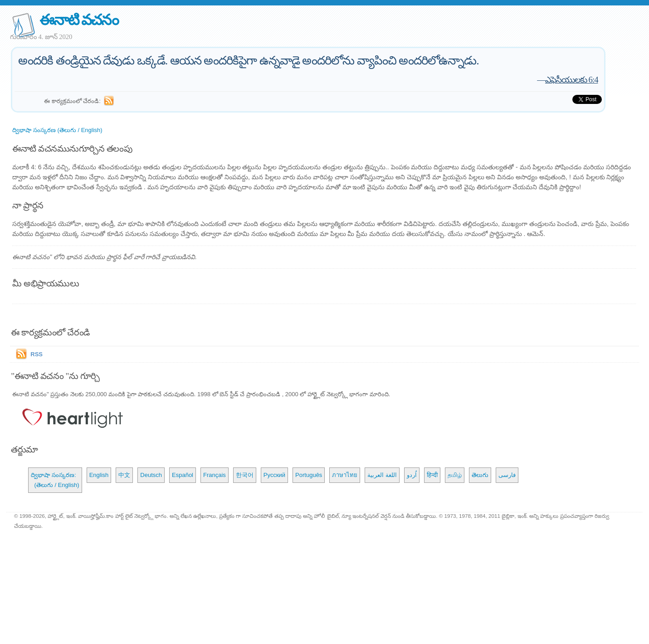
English (99, 475)
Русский (274, 475)
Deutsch (151, 475)
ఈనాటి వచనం (79, 20)
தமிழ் (455, 475)
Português (309, 475)
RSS (37, 354)
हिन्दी (432, 475)
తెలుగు (480, 475)
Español (183, 475)
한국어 (245, 475)
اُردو (412, 475)
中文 (124, 475)
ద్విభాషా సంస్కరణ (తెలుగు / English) (57, 130)
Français (215, 475)
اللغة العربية (382, 475)
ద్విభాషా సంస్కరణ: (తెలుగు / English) (55, 480)
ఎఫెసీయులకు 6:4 (572, 80)
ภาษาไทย (345, 475)
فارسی (507, 475)
